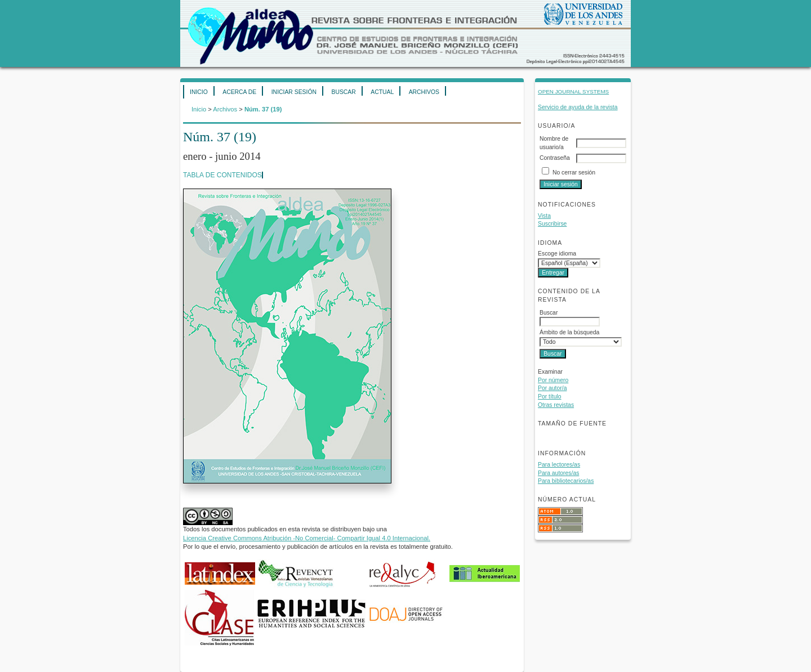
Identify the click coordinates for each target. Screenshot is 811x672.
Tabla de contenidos (222, 175)
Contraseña (555, 158)
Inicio (199, 92)
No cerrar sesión (574, 173)
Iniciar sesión (294, 92)
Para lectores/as (559, 465)
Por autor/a (552, 388)
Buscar (343, 92)
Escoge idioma (557, 254)
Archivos (424, 92)
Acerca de (239, 92)
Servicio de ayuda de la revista (578, 107)
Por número (553, 380)
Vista (544, 216)
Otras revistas (556, 405)
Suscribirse (552, 224)
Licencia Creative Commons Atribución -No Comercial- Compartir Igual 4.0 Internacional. (307, 538)
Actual (382, 92)
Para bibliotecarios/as (566, 481)
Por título (550, 397)
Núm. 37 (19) (263, 109)
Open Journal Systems (573, 91)
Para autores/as (558, 473)
